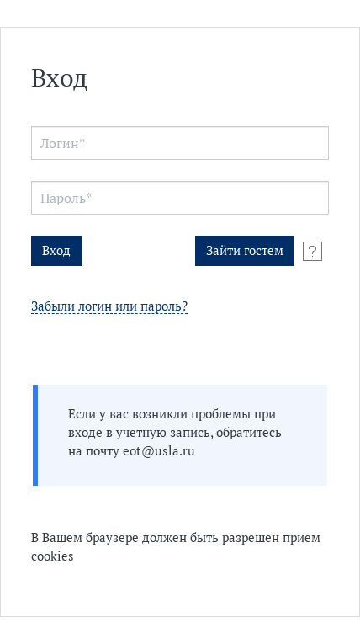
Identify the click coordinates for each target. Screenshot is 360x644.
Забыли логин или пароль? (109, 307)
